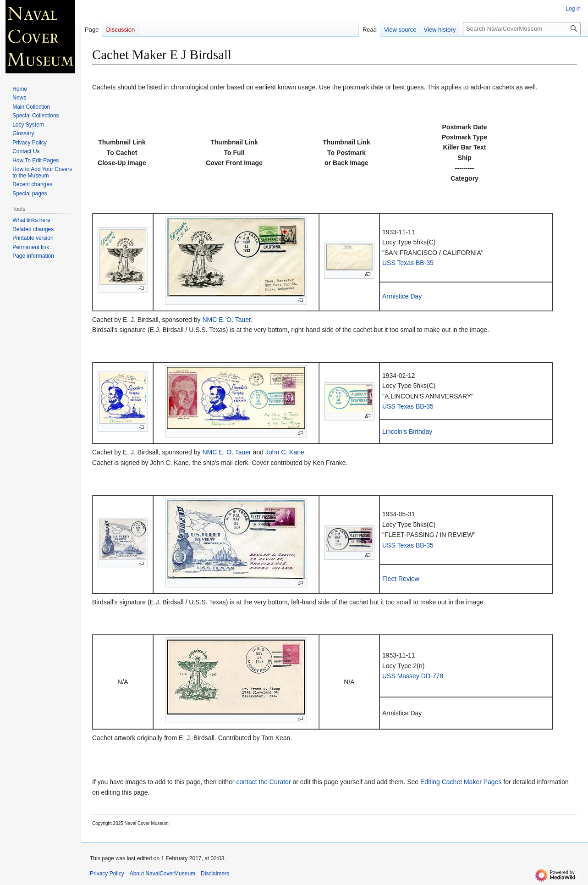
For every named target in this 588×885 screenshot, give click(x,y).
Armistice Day (402, 296)
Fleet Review (401, 579)
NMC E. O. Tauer (226, 320)
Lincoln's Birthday (407, 431)
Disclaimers (215, 874)
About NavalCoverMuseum (162, 874)
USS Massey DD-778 (413, 676)
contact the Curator (263, 782)
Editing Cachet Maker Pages (461, 782)
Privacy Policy (107, 874)
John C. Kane (285, 452)
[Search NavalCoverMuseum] (522, 29)
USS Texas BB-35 (408, 263)
